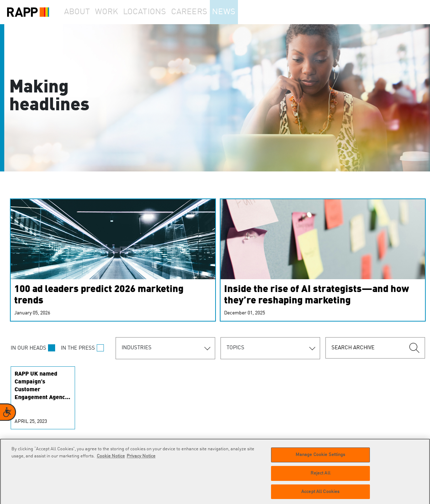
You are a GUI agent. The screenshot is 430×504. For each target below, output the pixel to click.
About (80, 12)
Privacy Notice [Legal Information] (141, 459)
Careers (204, 12)
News (243, 12)
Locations (159, 12)
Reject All (320, 476)
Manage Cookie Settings (320, 458)
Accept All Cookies (320, 495)
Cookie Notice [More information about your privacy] (111, 459)
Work (117, 12)
